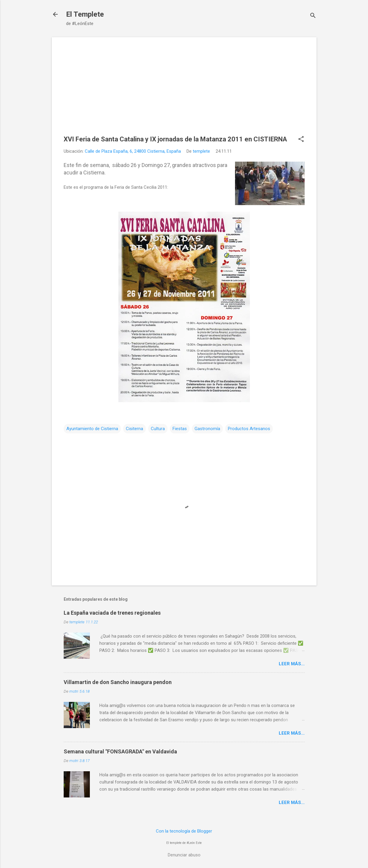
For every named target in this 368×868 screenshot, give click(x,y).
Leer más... (292, 664)
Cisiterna (134, 429)
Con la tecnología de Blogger (184, 831)
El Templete (85, 14)
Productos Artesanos (249, 429)
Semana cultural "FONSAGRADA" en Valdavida (120, 751)
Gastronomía (207, 429)
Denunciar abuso (184, 855)
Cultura (158, 429)
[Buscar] (313, 16)
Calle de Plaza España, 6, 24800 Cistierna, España (133, 151)
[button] (301, 140)
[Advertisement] (184, 91)
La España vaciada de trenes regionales (112, 613)
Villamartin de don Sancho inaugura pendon (118, 682)
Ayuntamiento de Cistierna (92, 429)
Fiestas (180, 429)
